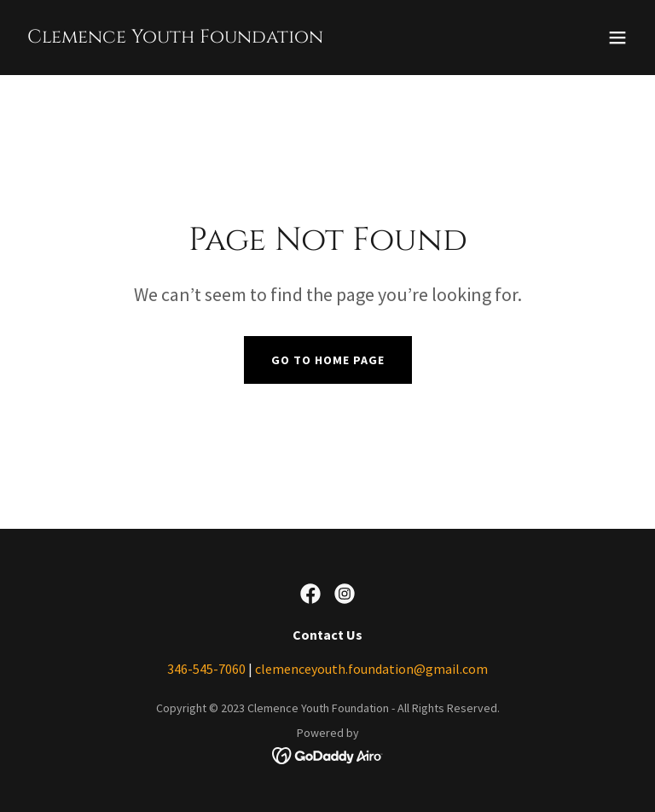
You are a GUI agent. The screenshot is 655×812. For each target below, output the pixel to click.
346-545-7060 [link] (206, 669)
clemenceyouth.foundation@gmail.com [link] (371, 669)
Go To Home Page (328, 360)
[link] (175, 38)
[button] (617, 38)
